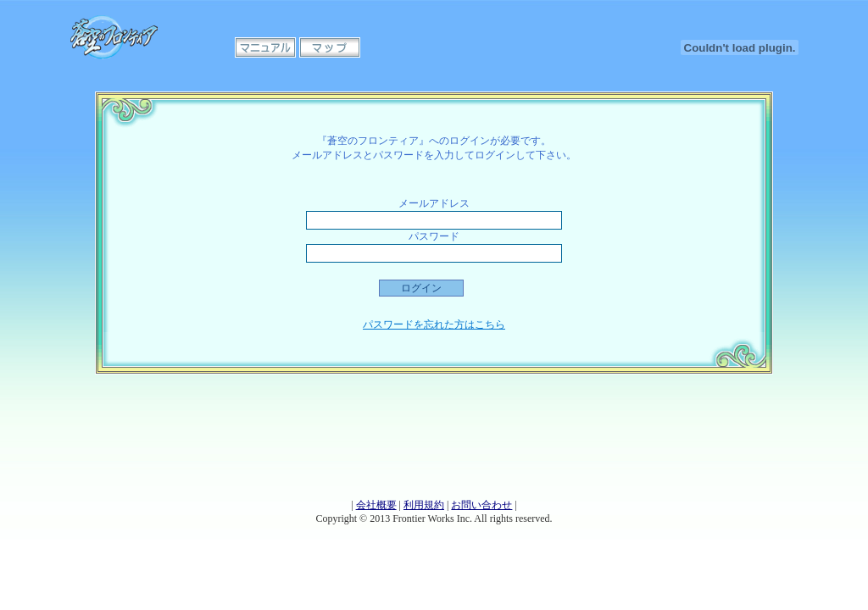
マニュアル (265, 47)
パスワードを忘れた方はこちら (434, 324)
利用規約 (424, 505)
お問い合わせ (481, 505)
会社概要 (376, 505)
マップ (330, 47)
